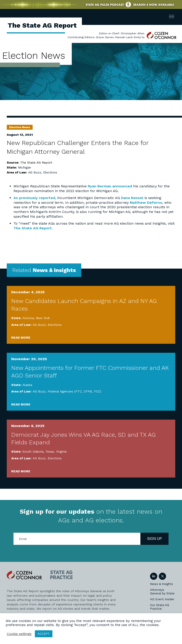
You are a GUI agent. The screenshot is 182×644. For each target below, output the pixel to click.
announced (122, 186)
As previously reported (34, 198)
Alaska (27, 385)
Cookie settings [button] (19, 634)
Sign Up (155, 539)
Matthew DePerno (146, 203)
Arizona (28, 318)
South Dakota (33, 451)
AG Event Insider (162, 599)
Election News (20, 127)
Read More (21, 337)
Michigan (25, 167)
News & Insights (162, 584)
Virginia (61, 451)
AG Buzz (35, 172)
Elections (50, 172)
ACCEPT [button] (44, 634)
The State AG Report (33, 228)
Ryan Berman (99, 186)
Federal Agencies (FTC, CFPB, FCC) (74, 391)
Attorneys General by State (162, 592)
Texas (50, 451)
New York (43, 318)
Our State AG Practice (160, 607)
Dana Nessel (132, 198)
